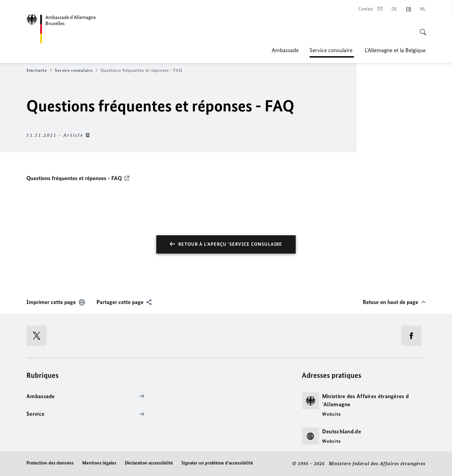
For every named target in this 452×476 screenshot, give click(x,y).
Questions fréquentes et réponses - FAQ (74, 178)
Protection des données (50, 463)
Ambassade (285, 50)
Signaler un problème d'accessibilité (217, 463)
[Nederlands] (423, 9)
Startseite (39, 70)
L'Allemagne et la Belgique (395, 50)
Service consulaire (332, 50)
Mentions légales (99, 463)
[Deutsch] (394, 9)
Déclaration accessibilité (149, 463)
